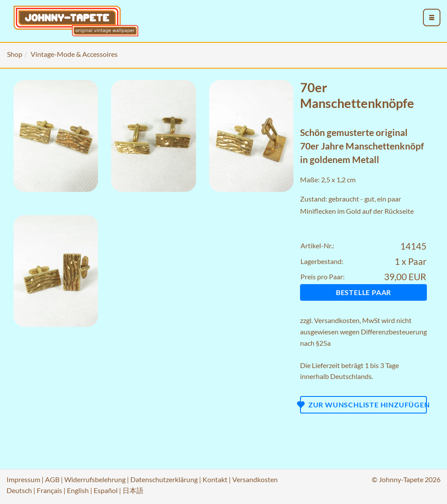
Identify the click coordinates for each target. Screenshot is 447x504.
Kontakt (215, 479)
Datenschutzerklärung (164, 479)
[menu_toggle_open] (432, 17)
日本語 (133, 490)
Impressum (23, 479)
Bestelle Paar (363, 292)
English (78, 490)
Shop (15, 54)
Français (49, 490)
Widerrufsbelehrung (95, 479)
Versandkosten (337, 320)
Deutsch (19, 490)
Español (106, 490)
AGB (52, 479)
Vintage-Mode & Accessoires (74, 54)
